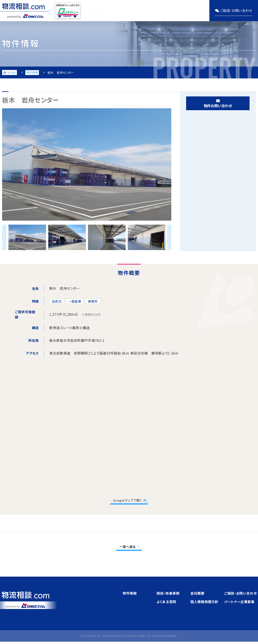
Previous (4, 237)
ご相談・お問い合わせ (240, 594)
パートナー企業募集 (239, 602)
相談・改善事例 (157, 11)
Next (169, 237)
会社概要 (190, 11)
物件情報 (92, 11)
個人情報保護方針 (204, 602)
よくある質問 (122, 11)
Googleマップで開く (128, 500)
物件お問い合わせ (218, 105)
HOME (9, 73)
